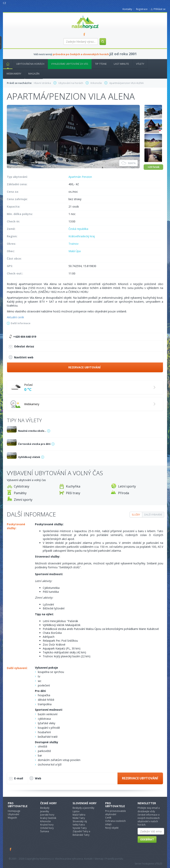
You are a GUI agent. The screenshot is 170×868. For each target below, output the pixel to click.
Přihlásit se (160, 9)
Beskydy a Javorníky (83, 808)
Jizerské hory (47, 815)
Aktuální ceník (15, 317)
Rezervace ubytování (84, 367)
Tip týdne (101, 64)
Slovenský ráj (80, 821)
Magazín (34, 74)
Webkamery (14, 74)
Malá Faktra (79, 815)
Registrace (142, 9)
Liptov (76, 811)
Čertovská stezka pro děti (34, 444)
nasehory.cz (78, 15)
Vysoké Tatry (80, 828)
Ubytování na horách (30, 64)
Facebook (11, 849)
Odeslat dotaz (21, 347)
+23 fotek (154, 167)
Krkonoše (45, 821)
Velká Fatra (79, 825)
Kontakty (127, 9)
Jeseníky (45, 811)
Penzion (87, 177)
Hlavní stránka (6, 64)
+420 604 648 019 (22, 337)
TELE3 (159, 864)
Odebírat (147, 839)
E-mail (16, 779)
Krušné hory (47, 825)
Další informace (21, 323)
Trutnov (73, 244)
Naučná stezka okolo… (32, 431)
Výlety (140, 64)
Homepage (14, 811)
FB (85, 34)
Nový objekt (112, 828)
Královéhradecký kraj (82, 236)
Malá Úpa (75, 251)
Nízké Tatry (79, 818)
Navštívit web (21, 357)
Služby (136, 515)
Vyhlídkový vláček (29, 457)
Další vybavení (153, 515)
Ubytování (13, 814)
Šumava (45, 831)
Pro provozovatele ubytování (116, 813)
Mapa (128, 163)
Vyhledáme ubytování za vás (70, 64)
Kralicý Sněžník (48, 818)
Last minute (121, 64)
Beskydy (45, 808)
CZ (4, 3)
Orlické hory (47, 828)
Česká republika (78, 229)
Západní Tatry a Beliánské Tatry (81, 833)
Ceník (108, 818)
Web (35, 778)
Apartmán (75, 177)
